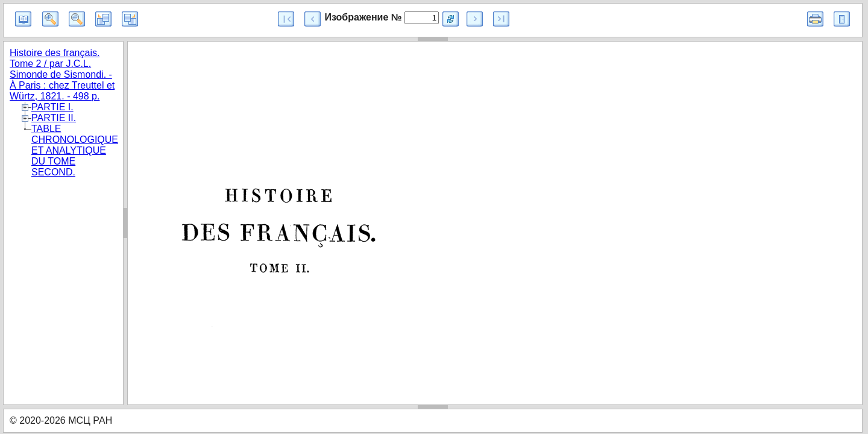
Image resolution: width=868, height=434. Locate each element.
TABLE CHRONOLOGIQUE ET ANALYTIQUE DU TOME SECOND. (75, 150)
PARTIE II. (54, 118)
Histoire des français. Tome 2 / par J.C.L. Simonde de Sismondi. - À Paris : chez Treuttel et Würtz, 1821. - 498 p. (62, 74)
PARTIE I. (52, 107)
